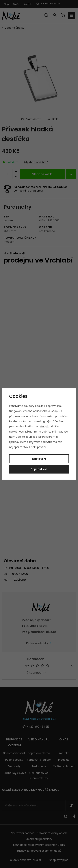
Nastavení (39, 459)
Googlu (45, 426)
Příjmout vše (39, 469)
